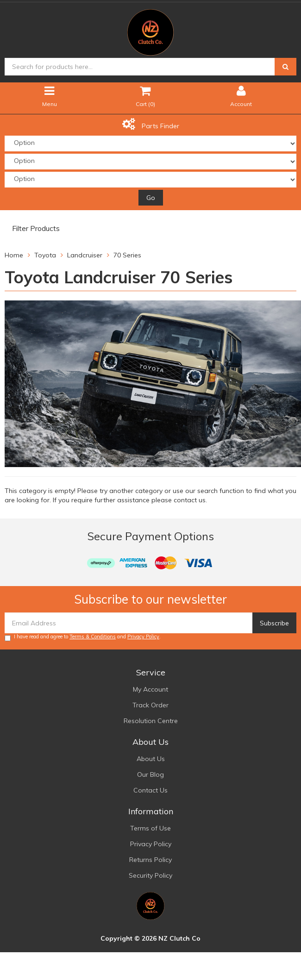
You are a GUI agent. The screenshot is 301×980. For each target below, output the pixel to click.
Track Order (150, 705)
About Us (151, 759)
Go (151, 198)
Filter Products (36, 229)
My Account (150, 689)
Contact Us (150, 790)
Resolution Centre (151, 721)
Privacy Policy (143, 637)
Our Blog (150, 774)
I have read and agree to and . (83, 637)
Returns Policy (150, 860)
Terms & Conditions (93, 637)
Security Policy (150, 875)
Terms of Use (150, 828)
